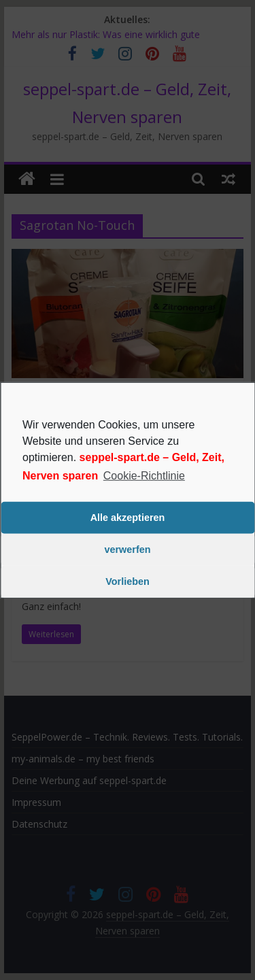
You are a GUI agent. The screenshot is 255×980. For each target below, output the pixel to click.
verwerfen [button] (128, 550)
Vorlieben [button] (128, 581)
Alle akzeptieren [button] (128, 518)
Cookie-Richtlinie (144, 475)
